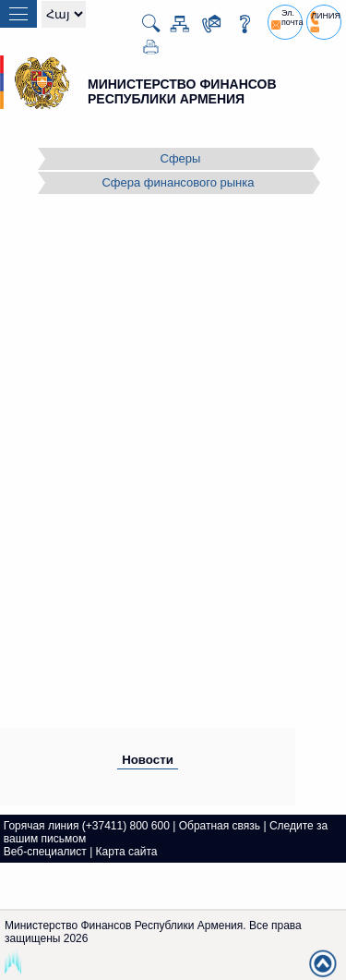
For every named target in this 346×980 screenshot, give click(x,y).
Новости (148, 760)
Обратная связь (220, 826)
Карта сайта (127, 852)
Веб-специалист (45, 852)
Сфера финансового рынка (178, 182)
